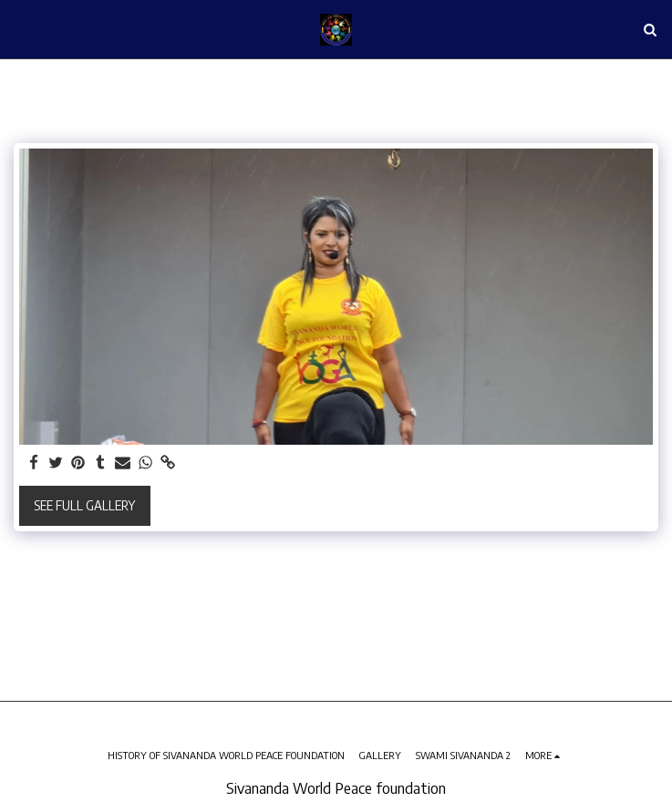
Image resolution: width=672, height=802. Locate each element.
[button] (20, 29)
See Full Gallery (84, 505)
